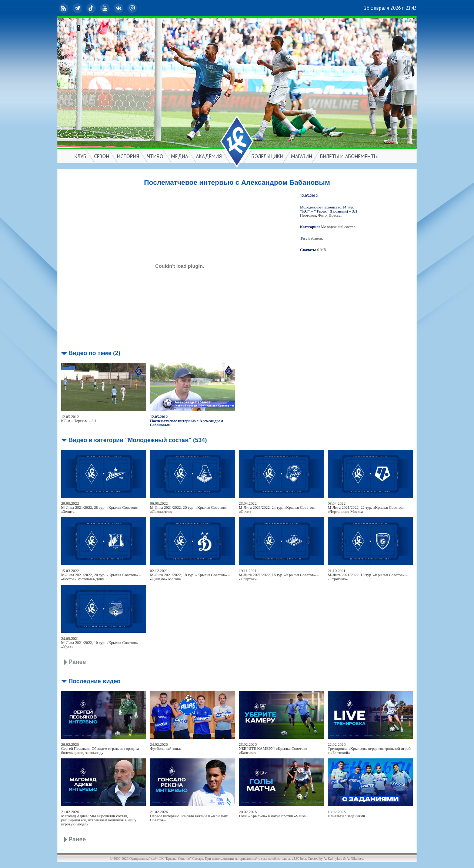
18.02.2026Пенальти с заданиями (346, 814)
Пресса (334, 215)
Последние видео (94, 681)
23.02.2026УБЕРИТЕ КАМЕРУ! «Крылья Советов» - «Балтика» (274, 749)
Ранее (77, 662)
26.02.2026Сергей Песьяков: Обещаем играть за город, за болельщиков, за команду (100, 749)
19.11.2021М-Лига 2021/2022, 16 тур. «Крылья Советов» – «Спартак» (279, 575)
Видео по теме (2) (94, 353)
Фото (322, 215)
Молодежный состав (338, 227)
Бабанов (315, 238)
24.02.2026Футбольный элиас (166, 747)
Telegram (78, 8)
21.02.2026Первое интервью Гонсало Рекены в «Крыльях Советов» (189, 816)
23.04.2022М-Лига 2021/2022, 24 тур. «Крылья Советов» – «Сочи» (279, 508)
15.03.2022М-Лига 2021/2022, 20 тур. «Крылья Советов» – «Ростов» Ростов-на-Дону (101, 575)
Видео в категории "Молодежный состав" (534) (138, 440)
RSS (64, 8)
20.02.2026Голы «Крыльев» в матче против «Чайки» (274, 814)
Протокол (308, 215)
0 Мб (322, 250)
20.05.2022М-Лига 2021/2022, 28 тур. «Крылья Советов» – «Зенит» (101, 508)
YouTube (106, 8)
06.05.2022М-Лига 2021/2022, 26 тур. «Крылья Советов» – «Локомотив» (190, 508)
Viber (133, 8)
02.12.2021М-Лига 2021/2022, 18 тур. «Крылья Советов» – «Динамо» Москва (190, 575)
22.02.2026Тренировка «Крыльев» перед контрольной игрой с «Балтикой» (369, 749)
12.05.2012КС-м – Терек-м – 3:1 (79, 419)
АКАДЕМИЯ (209, 156)
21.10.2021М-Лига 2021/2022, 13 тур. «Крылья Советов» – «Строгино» (368, 575)
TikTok (92, 8)
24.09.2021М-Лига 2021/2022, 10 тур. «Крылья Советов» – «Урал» (101, 643)
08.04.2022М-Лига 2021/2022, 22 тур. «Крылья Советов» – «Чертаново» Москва (368, 508)
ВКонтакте (119, 8)
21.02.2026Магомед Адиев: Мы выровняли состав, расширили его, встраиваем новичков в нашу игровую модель (99, 818)
